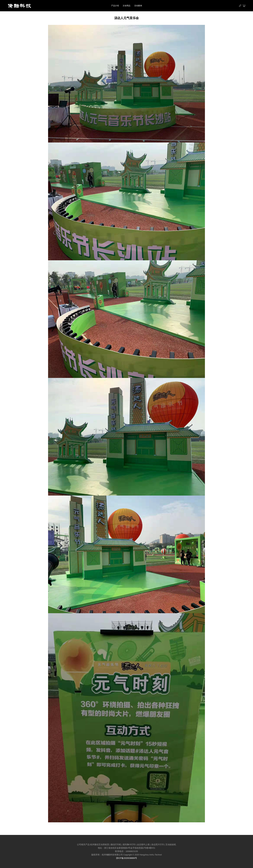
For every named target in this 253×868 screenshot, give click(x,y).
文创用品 (126, 6)
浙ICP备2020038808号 (126, 858)
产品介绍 (115, 6)
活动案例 (138, 6)
